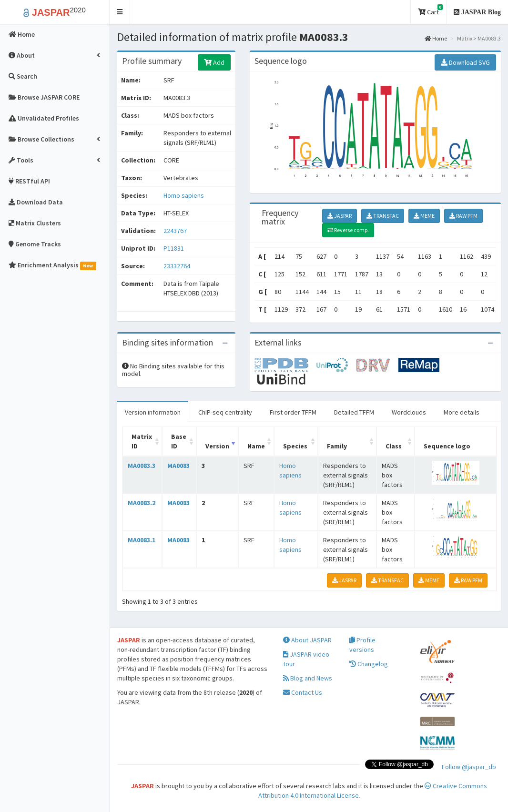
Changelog (369, 664)
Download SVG (465, 62)
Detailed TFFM (354, 412)
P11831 (174, 248)
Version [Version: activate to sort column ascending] (217, 446)
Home (436, 38)
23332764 (177, 266)
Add (214, 62)
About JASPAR (307, 640)
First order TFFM (293, 412)
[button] (120, 12)
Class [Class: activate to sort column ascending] (394, 446)
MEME (424, 216)
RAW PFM (463, 216)
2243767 (175, 231)
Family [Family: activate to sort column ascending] (337, 446)
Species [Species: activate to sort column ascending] (295, 446)
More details (462, 412)
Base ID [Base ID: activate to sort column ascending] (179, 441)
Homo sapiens (184, 195)
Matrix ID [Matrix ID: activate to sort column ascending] (142, 441)
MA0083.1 (142, 540)
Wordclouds (409, 412)
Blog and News (308, 678)
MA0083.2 (142, 503)
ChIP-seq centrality (225, 412)
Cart (430, 10)
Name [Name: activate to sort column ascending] (256, 446)
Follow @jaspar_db (469, 767)
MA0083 (178, 466)
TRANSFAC (383, 216)
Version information (153, 412)
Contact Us (303, 692)
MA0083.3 (142, 466)
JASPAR (340, 216)
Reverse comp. (348, 230)
